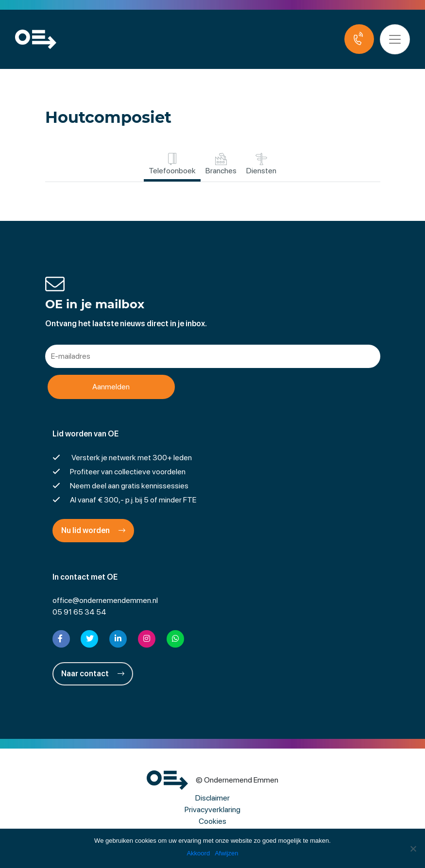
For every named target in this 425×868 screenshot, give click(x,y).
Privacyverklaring (212, 810)
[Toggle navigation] (395, 39)
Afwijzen (226, 853)
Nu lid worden (93, 530)
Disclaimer (212, 798)
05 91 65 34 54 (79, 612)
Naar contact (93, 674)
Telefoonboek (172, 164)
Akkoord (198, 853)
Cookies (212, 821)
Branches (221, 164)
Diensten (261, 164)
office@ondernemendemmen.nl (105, 600)
